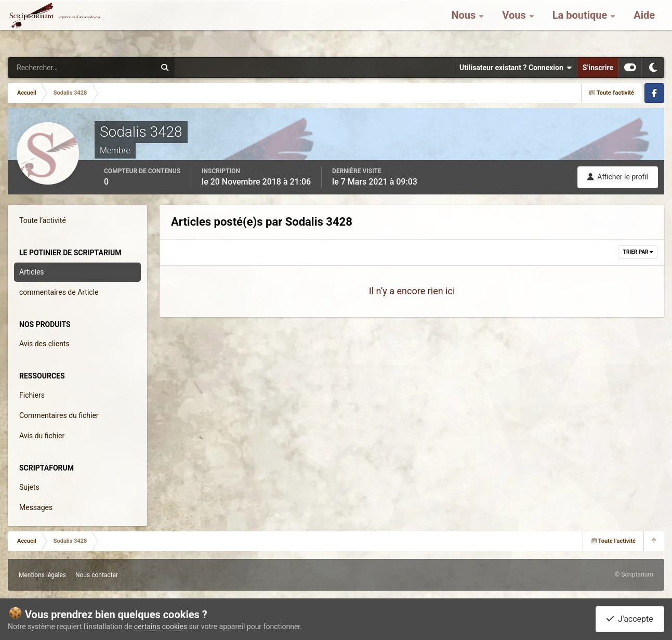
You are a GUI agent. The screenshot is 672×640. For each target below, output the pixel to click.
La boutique (581, 26)
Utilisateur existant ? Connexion (516, 68)
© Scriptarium (634, 574)
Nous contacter (97, 575)
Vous (515, 26)
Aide (644, 26)
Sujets (29, 487)
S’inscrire (598, 68)
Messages (36, 507)
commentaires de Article (59, 292)
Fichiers (32, 395)
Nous (465, 26)
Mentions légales (42, 575)
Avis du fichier (42, 436)
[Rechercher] (54, 68)
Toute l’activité (43, 220)
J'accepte (630, 619)
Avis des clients (44, 344)
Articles (32, 272)
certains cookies (161, 626)
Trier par (638, 252)
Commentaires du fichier (59, 415)
